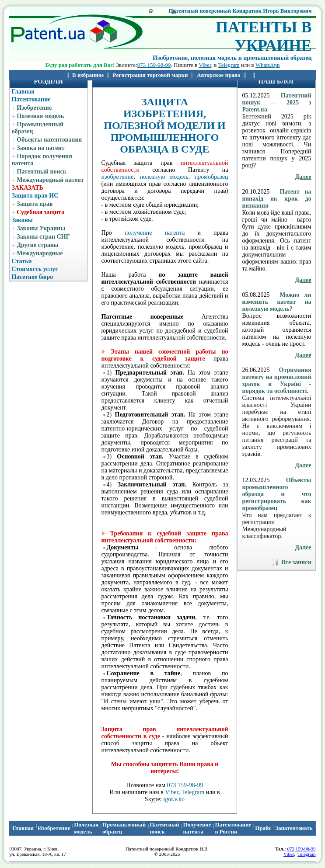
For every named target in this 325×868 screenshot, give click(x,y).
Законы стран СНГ (43, 237)
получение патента (155, 233)
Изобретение (34, 108)
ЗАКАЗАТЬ (28, 188)
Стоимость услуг (35, 269)
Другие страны (37, 245)
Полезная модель (40, 116)
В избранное (88, 75)
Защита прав (35, 204)
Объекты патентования (49, 140)
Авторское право (218, 75)
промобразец (211, 177)
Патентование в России (233, 828)
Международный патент (50, 180)
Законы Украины (41, 228)
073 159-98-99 (154, 65)
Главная (23, 92)
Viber (205, 65)
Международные (40, 253)
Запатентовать (294, 828)
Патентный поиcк (164, 828)
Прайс (263, 828)
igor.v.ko (174, 799)
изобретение (118, 177)
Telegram (229, 65)
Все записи (296, 562)
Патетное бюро (33, 277)
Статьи (22, 261)
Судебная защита (40, 212)
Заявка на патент (40, 148)
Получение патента (197, 828)
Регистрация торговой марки (150, 75)
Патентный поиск (42, 172)
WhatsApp (268, 65)
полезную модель (164, 177)
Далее (303, 177)
